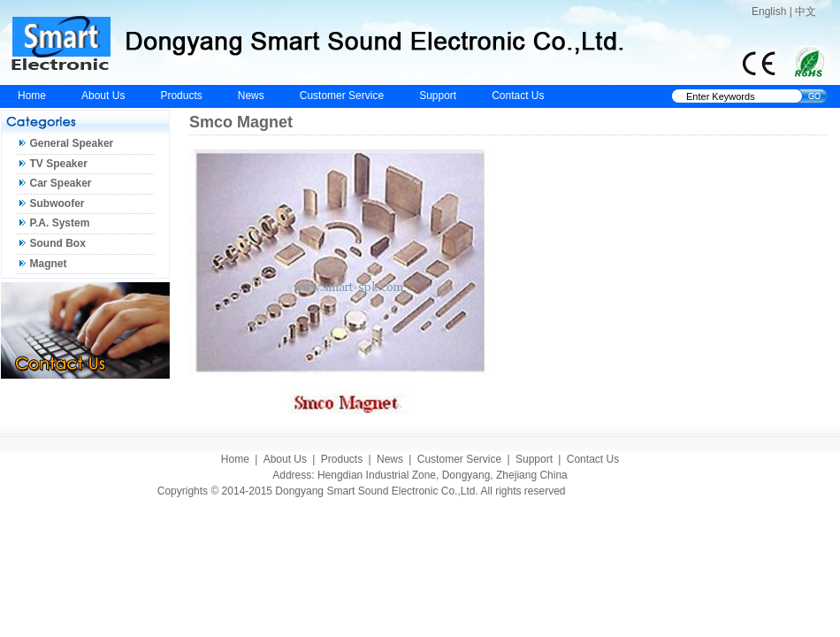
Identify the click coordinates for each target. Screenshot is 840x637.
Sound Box (58, 243)
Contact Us (518, 96)
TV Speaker (59, 164)
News (251, 96)
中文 (806, 12)
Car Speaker (61, 183)
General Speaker (72, 143)
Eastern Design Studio (630, 491)
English (769, 12)
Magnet (49, 264)
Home (32, 96)
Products (181, 96)
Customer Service (342, 96)
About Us (103, 96)
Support (438, 96)
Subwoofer (57, 203)
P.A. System (60, 223)
